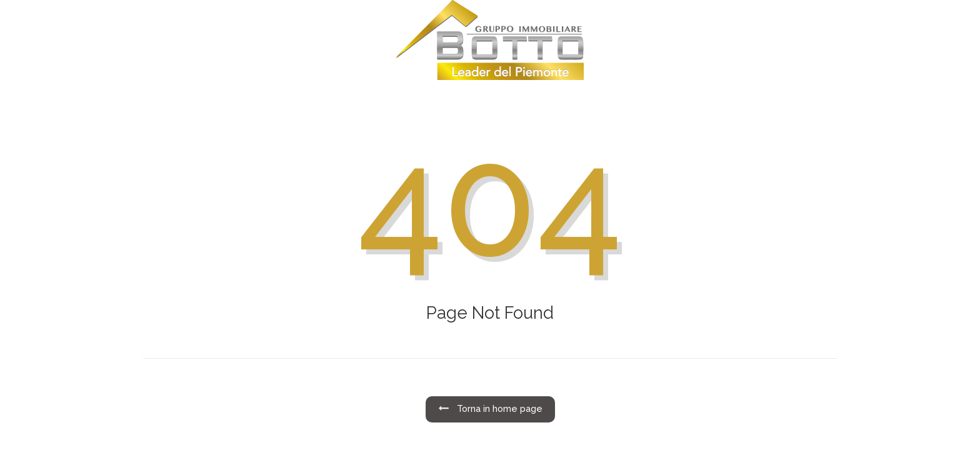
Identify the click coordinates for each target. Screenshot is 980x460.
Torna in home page (490, 409)
